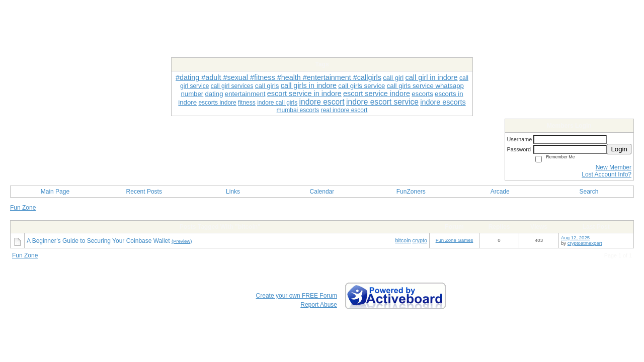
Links (233, 192)
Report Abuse (319, 305)
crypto (420, 240)
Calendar (322, 192)
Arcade (500, 192)
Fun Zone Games (455, 240)
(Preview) (182, 241)
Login (619, 149)
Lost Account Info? (607, 174)
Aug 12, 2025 (575, 238)
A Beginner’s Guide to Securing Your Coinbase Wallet (98, 241)
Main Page (55, 192)
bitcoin (403, 240)
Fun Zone (23, 208)
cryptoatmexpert (585, 243)
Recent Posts (144, 192)
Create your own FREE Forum (297, 296)
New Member (614, 167)
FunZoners (411, 192)
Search (589, 192)
